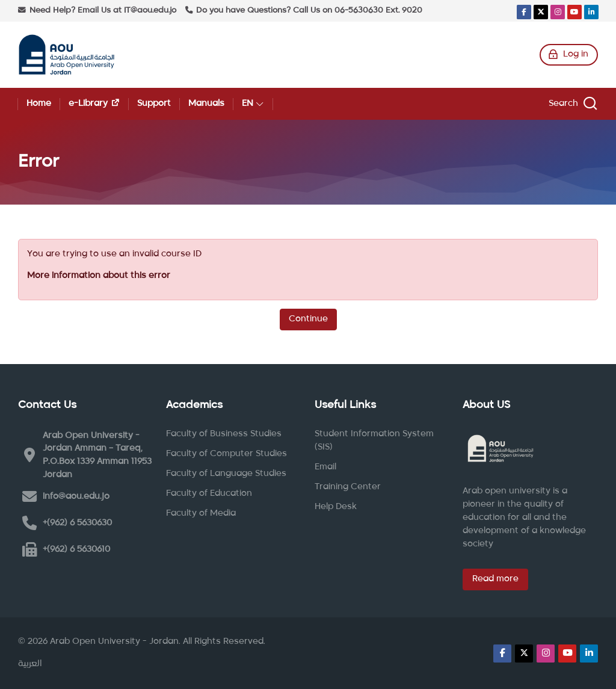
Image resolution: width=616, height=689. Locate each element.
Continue (308, 319)
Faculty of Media (201, 513)
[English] (253, 104)
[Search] (571, 104)
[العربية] (30, 664)
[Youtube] (574, 12)
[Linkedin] (591, 12)
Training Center (348, 487)
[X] (541, 12)
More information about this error (99, 276)
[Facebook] (524, 12)
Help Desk (336, 507)
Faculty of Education (209, 493)
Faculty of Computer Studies (226, 454)
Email (325, 467)
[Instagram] (558, 12)
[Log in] (569, 55)
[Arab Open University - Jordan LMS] (66, 55)
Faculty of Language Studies (226, 474)
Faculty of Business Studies (224, 434)
